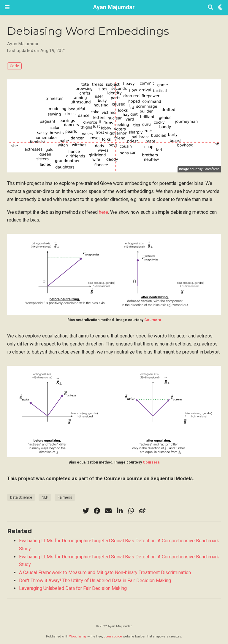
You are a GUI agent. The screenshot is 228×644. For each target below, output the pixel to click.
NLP (45, 497)
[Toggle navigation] (7, 7)
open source (113, 636)
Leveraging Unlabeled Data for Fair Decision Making (73, 588)
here (103, 212)
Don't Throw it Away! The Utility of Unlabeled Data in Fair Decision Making (95, 581)
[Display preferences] (221, 8)
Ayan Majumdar (114, 7)
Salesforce (211, 169)
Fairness (65, 497)
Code (14, 66)
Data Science (21, 497)
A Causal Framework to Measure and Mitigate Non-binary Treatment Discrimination (105, 572)
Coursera (153, 320)
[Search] (210, 8)
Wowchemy (78, 636)
